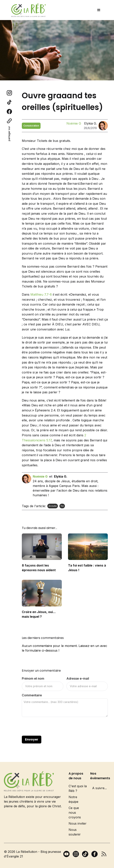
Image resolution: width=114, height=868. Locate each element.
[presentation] (51, 727)
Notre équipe (73, 799)
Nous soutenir (75, 832)
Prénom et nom (33, 678)
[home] (27, 10)
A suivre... (99, 788)
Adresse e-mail (78, 678)
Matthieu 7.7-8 (41, 294)
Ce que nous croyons (75, 813)
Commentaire (32, 695)
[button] (99, 10)
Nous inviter (78, 823)
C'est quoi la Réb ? (78, 788)
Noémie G (74, 123)
